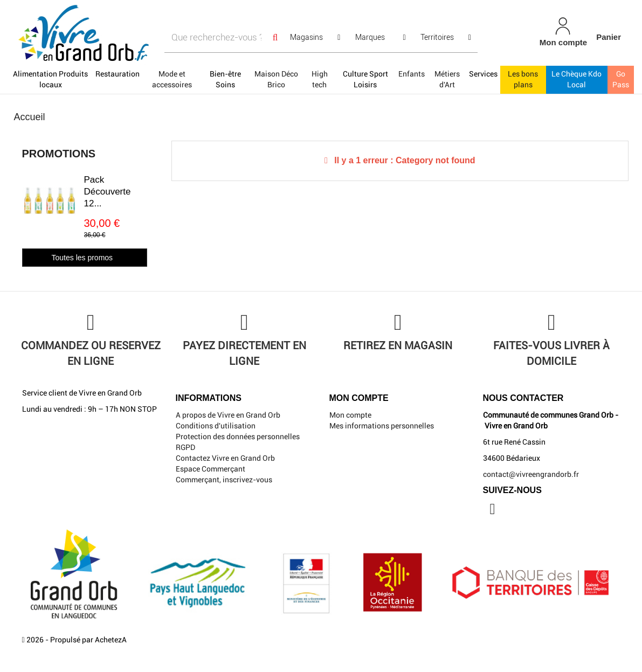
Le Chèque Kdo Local (577, 79)
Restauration (118, 74)
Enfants (412, 74)
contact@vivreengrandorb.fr (531, 474)
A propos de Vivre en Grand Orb (228, 415)
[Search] (275, 37)
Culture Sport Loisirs (365, 79)
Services (483, 74)
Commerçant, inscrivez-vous (224, 480)
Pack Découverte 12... (108, 192)
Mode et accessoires (172, 79)
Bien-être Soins (225, 79)
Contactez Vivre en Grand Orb (225, 458)
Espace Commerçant (210, 469)
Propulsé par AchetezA (88, 640)
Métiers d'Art (447, 79)
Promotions (59, 154)
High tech (320, 79)
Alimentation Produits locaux (50, 79)
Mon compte (350, 415)
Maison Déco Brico (276, 79)
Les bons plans (523, 79)
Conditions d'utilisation (216, 426)
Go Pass (621, 79)
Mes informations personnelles (382, 426)
